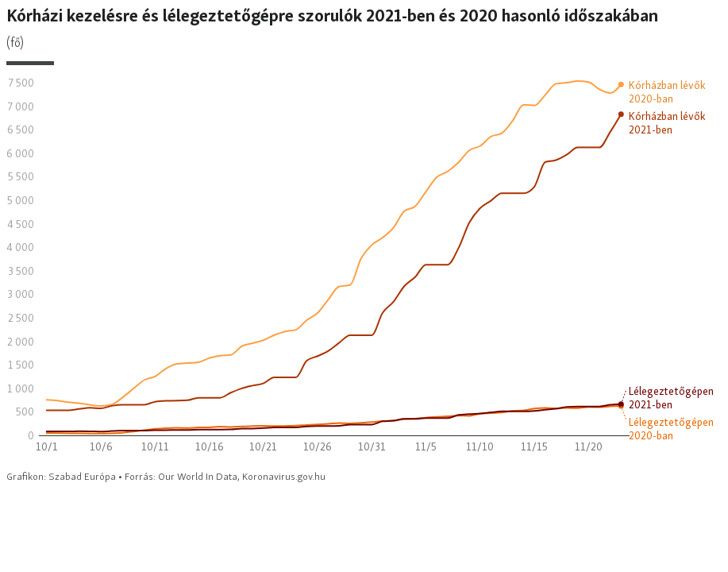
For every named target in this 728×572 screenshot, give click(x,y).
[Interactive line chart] (364, 245)
